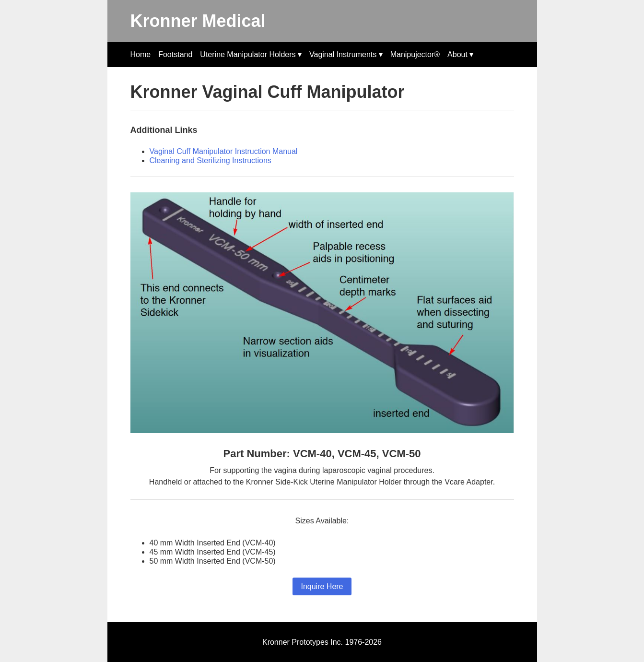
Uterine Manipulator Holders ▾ (251, 54)
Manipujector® (415, 54)
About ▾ (460, 54)
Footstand (175, 54)
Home (141, 54)
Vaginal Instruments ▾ (346, 54)
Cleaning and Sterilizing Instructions (211, 160)
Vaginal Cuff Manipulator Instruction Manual (224, 151)
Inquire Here (322, 586)
